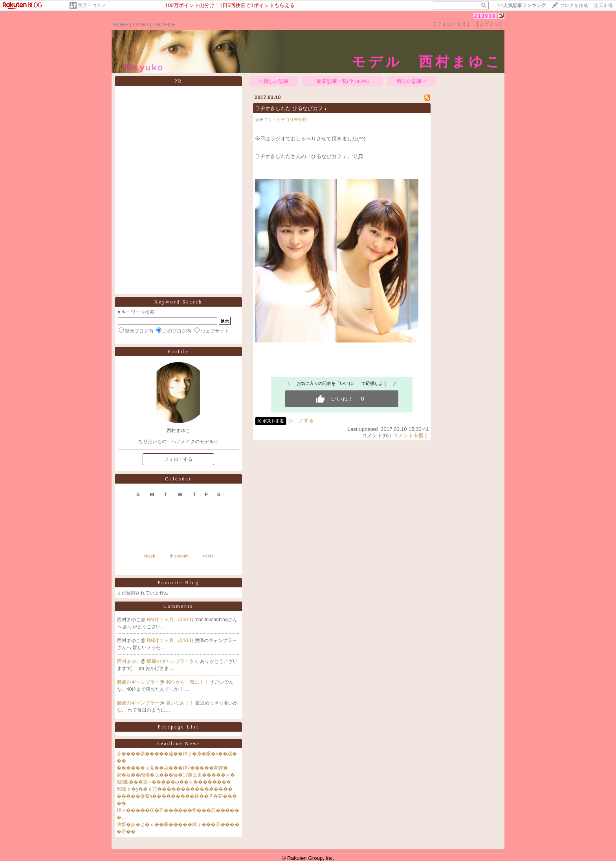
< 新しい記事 (274, 81)
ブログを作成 (574, 6)
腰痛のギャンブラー (138, 682)
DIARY (141, 25)
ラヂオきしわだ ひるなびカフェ (291, 108)
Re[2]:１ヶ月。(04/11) (171, 640)
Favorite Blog (178, 583)
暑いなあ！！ (181, 703)
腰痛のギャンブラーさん (173, 661)
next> (208, 556)
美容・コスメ (92, 6)
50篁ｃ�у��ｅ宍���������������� (175, 789)
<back (149, 556)
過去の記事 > (411, 81)
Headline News (179, 743)
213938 (485, 16)
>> (522, 6)
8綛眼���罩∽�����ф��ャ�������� (174, 782)
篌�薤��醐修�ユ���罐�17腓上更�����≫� (176, 775)
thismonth (179, 556)
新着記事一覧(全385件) (343, 81)
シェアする (301, 420)
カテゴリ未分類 (292, 120)
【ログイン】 (489, 24)
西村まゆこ (129, 661)
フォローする (178, 459)
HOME (121, 25)
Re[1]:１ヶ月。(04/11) (171, 620)
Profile (178, 351)
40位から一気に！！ (188, 682)
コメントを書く (411, 435)
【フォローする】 (452, 24)
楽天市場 (603, 6)
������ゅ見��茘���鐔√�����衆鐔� (172, 768)
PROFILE (164, 25)
